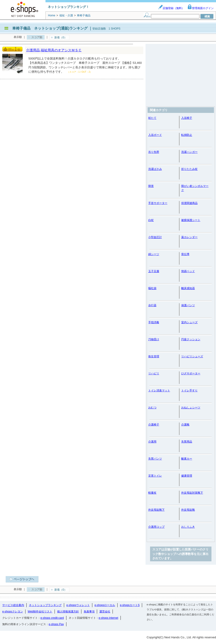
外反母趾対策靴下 (192, 493)
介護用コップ (156, 527)
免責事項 (89, 612)
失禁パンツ (155, 459)
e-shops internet (108, 618)
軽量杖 (152, 493)
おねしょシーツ (191, 408)
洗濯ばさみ (155, 169)
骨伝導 (185, 254)
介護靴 (185, 425)
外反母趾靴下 (156, 510)
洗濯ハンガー (189, 152)
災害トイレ (155, 476)
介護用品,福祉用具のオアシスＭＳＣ (54, 50)
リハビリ (154, 373)
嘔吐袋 (152, 288)
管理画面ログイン (201, 8)
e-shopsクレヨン (13, 612)
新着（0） (61, 37)
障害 (151, 186)
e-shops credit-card (52, 618)
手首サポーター (158, 203)
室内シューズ (189, 322)
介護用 (152, 442)
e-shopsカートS (130, 605)
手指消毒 (154, 322)
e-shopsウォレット (78, 605)
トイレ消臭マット (159, 390)
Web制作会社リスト (40, 612)
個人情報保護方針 (68, 612)
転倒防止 (187, 135)
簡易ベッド (188, 271)
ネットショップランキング (45, 605)
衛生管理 (154, 356)
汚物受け (154, 339)
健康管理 (187, 476)
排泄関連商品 (189, 203)
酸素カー (187, 459)
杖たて (152, 118)
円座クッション (191, 339)
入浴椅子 (187, 118)
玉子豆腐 (154, 271)
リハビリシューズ (192, 356)
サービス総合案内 (13, 605)
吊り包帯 (154, 152)
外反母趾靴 (188, 510)
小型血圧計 (155, 237)
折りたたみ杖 (189, 169)
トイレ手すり (189, 390)
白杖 (151, 220)
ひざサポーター (191, 373)
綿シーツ (154, 254)
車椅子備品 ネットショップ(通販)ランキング (50, 28)
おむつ (152, 408)
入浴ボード (155, 135)
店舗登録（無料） (171, 8)
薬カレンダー (189, 237)
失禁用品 (187, 442)
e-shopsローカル (105, 605)
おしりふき (188, 527)
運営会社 (105, 612)
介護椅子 (154, 425)
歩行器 (152, 305)
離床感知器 (188, 288)
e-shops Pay (56, 624)
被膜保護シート (191, 220)
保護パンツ (188, 305)
